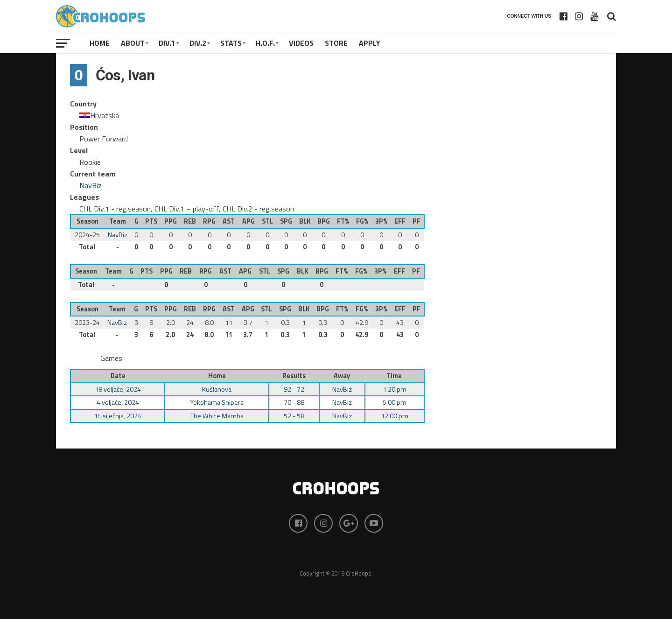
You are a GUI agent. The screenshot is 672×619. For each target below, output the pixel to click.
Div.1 (167, 43)
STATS (231, 43)
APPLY (370, 43)
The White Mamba (217, 416)
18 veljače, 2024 (118, 389)
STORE (336, 43)
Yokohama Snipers (217, 402)
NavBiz (91, 185)
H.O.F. (265, 43)
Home (100, 43)
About (133, 43)
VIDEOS (301, 43)
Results (294, 376)
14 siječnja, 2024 (118, 416)
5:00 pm (395, 402)
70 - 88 (294, 402)
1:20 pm (395, 389)
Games (111, 358)
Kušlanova (217, 389)
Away (342, 376)
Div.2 (198, 43)
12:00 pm (395, 416)
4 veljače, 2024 (118, 402)
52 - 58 (294, 416)
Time (394, 376)
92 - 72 (294, 389)
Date (118, 376)
